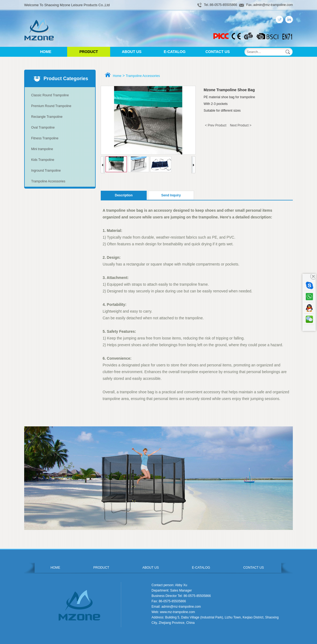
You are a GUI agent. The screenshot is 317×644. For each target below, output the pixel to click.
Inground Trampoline (46, 171)
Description (124, 195)
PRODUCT (89, 52)
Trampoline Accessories (48, 181)
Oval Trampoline (43, 128)
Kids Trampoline (43, 160)
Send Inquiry (171, 195)
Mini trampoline (42, 149)
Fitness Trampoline (45, 138)
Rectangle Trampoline (47, 117)
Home (117, 76)
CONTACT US (218, 52)
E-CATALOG (174, 52)
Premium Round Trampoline (51, 106)
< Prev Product (216, 125)
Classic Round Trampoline (50, 95)
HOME (46, 52)
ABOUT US (132, 52)
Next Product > (241, 125)
